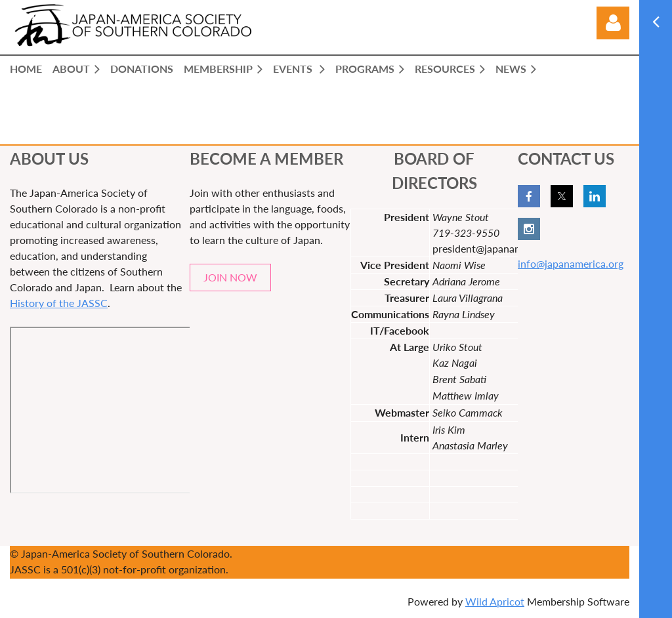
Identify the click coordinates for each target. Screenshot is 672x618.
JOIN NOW (230, 277)
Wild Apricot (495, 601)
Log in (613, 23)
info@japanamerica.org (571, 263)
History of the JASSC (59, 303)
